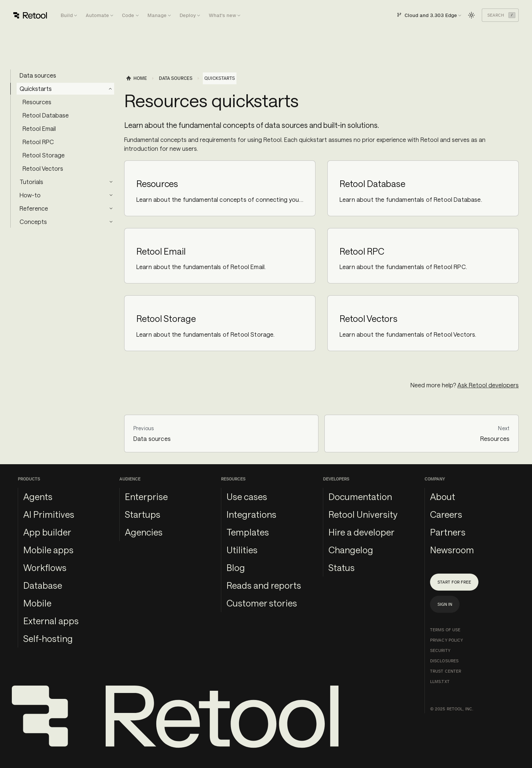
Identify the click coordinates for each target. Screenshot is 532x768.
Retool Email (39, 128)
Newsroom (452, 550)
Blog (236, 567)
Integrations (251, 514)
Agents (38, 497)
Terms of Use (445, 630)
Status (342, 567)
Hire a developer (362, 532)
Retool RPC (38, 142)
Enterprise (146, 497)
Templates (248, 532)
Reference (34, 208)
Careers (446, 514)
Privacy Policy (447, 640)
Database (43, 585)
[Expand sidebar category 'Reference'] (111, 208)
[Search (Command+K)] (500, 15)
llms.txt (440, 682)
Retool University (363, 514)
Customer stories (262, 603)
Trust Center (446, 671)
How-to (30, 195)
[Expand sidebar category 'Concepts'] (111, 222)
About (443, 497)
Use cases (247, 497)
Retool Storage (44, 155)
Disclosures (444, 661)
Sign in (445, 604)
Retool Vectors (43, 168)
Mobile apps (48, 550)
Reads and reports (264, 585)
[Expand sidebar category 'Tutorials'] (111, 182)
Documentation (360, 497)
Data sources (38, 75)
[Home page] (136, 78)
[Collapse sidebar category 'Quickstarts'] (110, 89)
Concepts (33, 222)
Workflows (45, 567)
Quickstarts (36, 89)
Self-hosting (48, 638)
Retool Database (46, 115)
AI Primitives (49, 514)
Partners (448, 532)
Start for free (454, 582)
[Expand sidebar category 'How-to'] (111, 195)
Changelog (351, 550)
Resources (37, 102)
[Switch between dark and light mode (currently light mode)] (471, 15)
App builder (47, 532)
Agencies (144, 532)
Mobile (37, 603)
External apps (51, 621)
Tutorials (31, 182)
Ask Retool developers (488, 385)
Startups (143, 514)
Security (440, 650)
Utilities (242, 550)
